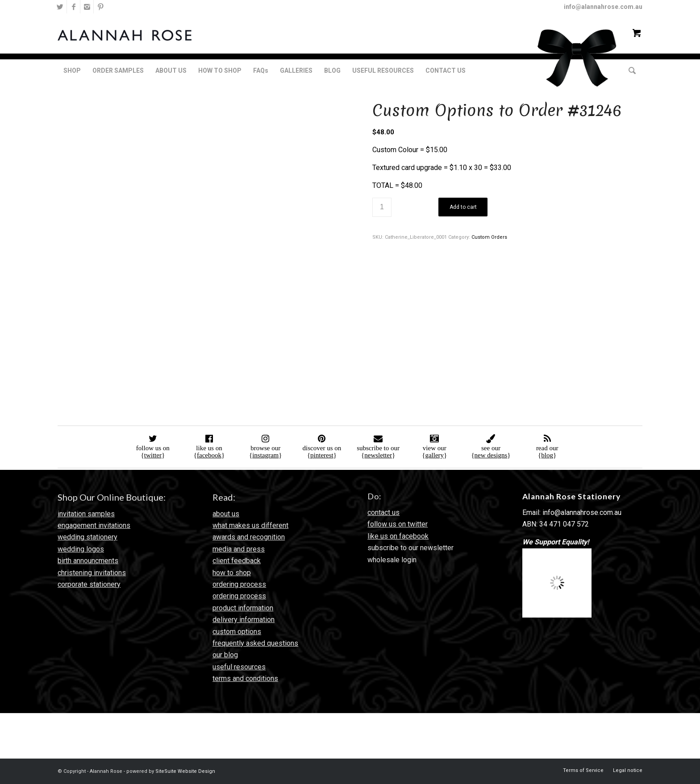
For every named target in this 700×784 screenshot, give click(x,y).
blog (547, 455)
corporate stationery (89, 584)
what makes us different (250, 525)
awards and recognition (249, 537)
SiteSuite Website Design (185, 771)
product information (243, 608)
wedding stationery (87, 537)
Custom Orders (489, 237)
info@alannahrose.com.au (603, 7)
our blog (225, 655)
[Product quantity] (382, 207)
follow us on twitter (398, 524)
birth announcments (88, 561)
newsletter (378, 455)
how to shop (232, 573)
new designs (491, 455)
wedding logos (81, 549)
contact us (383, 512)
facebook (209, 455)
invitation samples (86, 514)
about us (226, 514)
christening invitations (92, 573)
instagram (265, 455)
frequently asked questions (255, 643)
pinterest (322, 455)
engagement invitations (94, 525)
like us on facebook (398, 536)
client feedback (237, 561)
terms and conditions (245, 678)
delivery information (244, 620)
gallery (434, 455)
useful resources (239, 667)
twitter (153, 455)
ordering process (239, 584)
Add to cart (463, 207)
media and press (239, 549)
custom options (237, 632)
